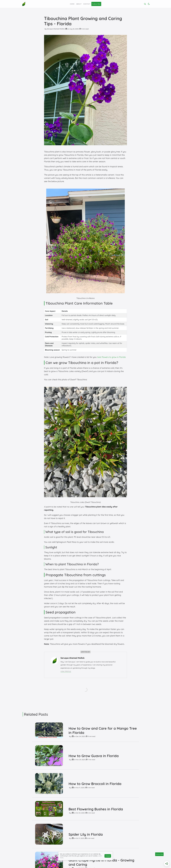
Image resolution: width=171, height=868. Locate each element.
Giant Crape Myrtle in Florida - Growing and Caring (101, 862)
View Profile (66, 671)
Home (72, 4)
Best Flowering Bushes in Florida (96, 809)
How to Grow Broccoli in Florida (95, 784)
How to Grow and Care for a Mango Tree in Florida (103, 730)
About (79, 4)
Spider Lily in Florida (86, 834)
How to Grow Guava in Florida (94, 756)
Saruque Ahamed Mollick (56, 29)
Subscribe (96, 4)
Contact (87, 4)
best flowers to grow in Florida (112, 357)
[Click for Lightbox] (85, 241)
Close (108, 856)
